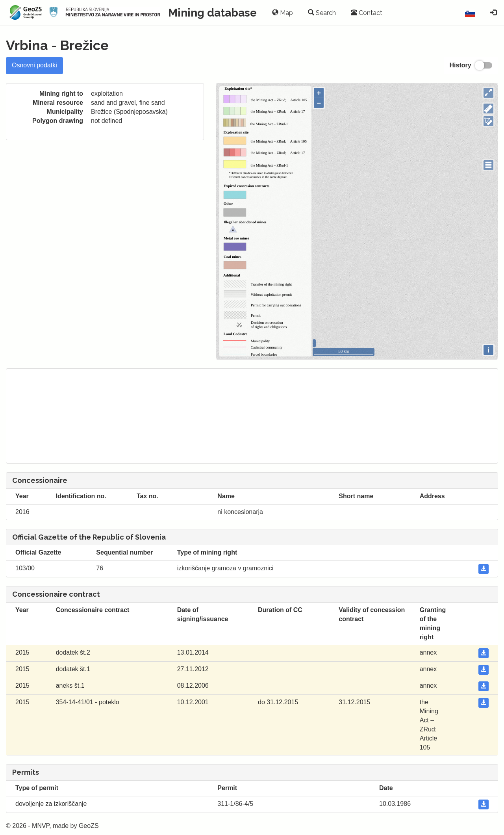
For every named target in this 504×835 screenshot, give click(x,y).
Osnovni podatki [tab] (34, 65)
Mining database (212, 13)
